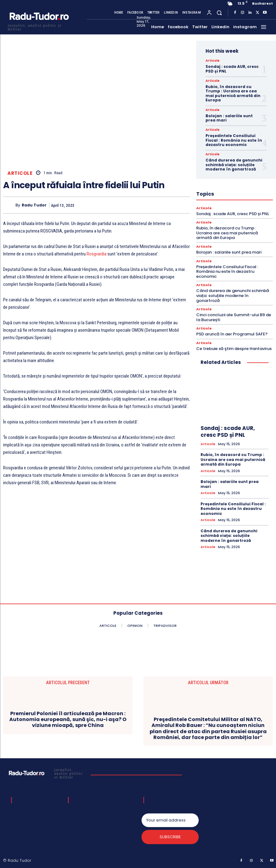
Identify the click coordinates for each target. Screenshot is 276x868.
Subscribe (170, 837)
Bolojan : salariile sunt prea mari (229, 118)
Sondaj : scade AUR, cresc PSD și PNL (232, 69)
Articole (20, 173)
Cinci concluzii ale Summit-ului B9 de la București (234, 317)
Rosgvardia (97, 254)
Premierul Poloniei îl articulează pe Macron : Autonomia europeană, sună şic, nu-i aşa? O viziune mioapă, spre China (68, 720)
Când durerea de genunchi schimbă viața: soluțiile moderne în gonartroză (234, 165)
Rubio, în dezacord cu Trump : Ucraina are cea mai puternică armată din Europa (233, 93)
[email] (170, 820)
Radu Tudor (34, 205)
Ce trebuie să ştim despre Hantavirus (234, 349)
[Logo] (39, 27)
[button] (219, 13)
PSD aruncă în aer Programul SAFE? (232, 334)
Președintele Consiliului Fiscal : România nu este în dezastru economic (234, 140)
